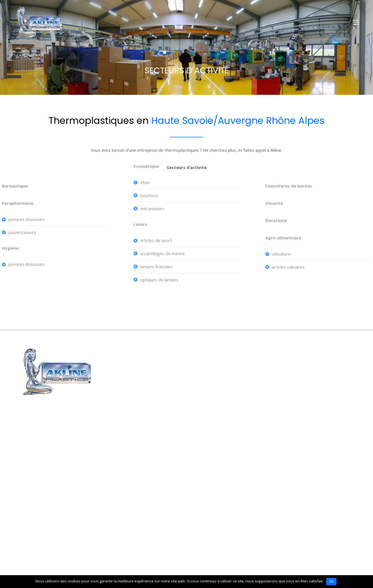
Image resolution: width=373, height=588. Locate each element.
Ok (331, 582)
